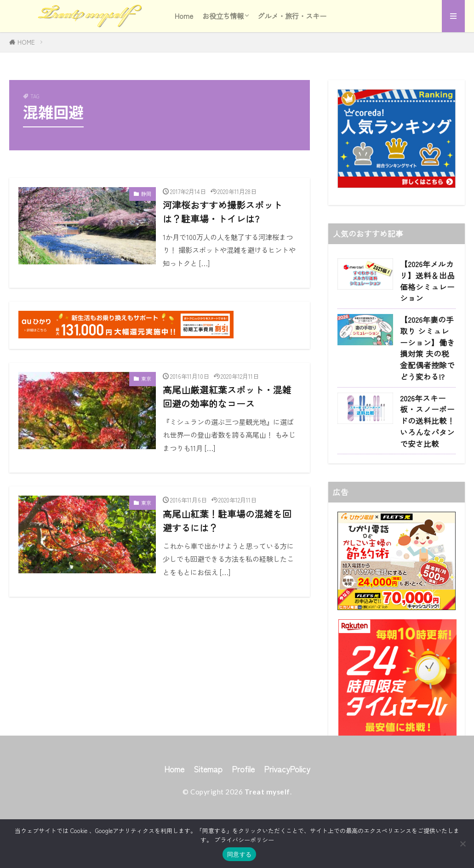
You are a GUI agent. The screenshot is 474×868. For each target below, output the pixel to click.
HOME (26, 42)
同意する (239, 854)
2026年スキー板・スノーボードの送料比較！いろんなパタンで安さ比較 (427, 421)
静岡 (146, 194)
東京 (146, 378)
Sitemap (208, 809)
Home (184, 16)
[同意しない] (463, 844)
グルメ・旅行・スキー (292, 16)
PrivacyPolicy (287, 809)
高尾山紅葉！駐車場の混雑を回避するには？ (227, 521)
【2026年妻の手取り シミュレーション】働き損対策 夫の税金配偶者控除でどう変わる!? (427, 348)
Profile (243, 809)
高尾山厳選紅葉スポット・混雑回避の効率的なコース (227, 397)
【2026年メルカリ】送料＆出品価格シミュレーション (427, 281)
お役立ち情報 (223, 16)
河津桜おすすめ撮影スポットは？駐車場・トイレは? (223, 212)
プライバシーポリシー (244, 840)
